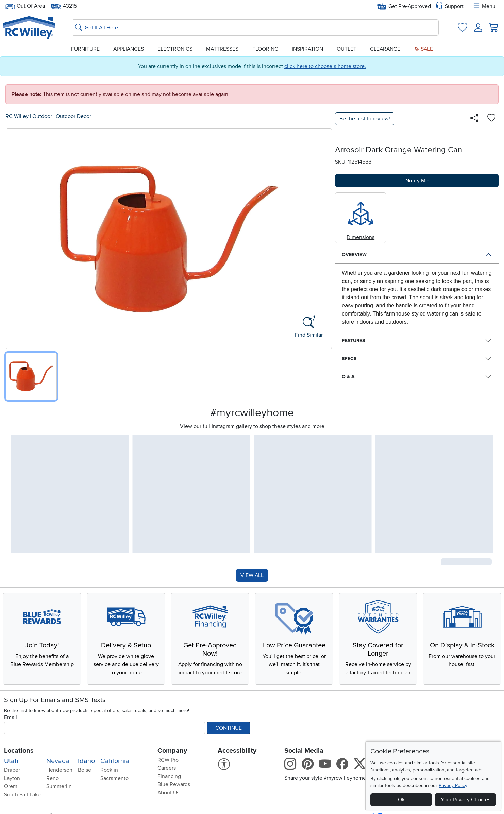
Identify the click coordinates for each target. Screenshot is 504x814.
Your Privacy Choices (466, 800)
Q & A (348, 377)
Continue (229, 728)
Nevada (58, 761)
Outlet (347, 49)
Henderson (59, 770)
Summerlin (59, 786)
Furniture (85, 49)
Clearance (385, 49)
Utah (11, 761)
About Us (168, 793)
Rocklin (109, 770)
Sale (423, 49)
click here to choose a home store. (325, 66)
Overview (354, 255)
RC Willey (17, 116)
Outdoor (42, 116)
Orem (11, 786)
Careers (167, 768)
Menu (484, 6)
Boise (85, 770)
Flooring (265, 49)
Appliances (129, 49)
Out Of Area (25, 6)
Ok (401, 800)
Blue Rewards (174, 784)
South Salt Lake (22, 795)
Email (11, 717)
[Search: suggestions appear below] (255, 28)
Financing (169, 776)
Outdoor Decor (73, 116)
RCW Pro (168, 760)
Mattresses (222, 49)
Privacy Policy (453, 786)
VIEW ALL (252, 575)
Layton (12, 778)
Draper (12, 770)
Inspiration (307, 49)
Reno (53, 778)
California (115, 761)
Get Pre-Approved (404, 6)
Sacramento (114, 778)
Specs (349, 359)
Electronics (175, 49)
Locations (19, 751)
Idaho (86, 761)
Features (353, 341)
